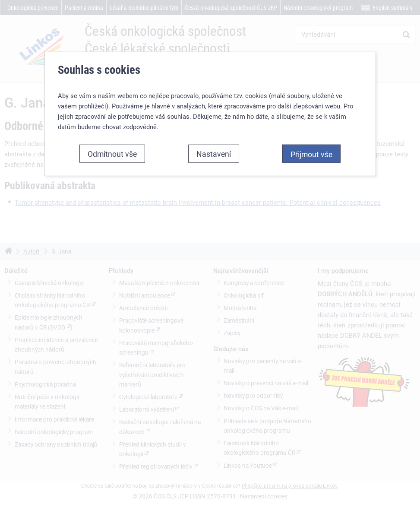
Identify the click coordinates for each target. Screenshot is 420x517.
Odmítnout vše (112, 154)
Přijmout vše (311, 154)
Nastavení (214, 154)
